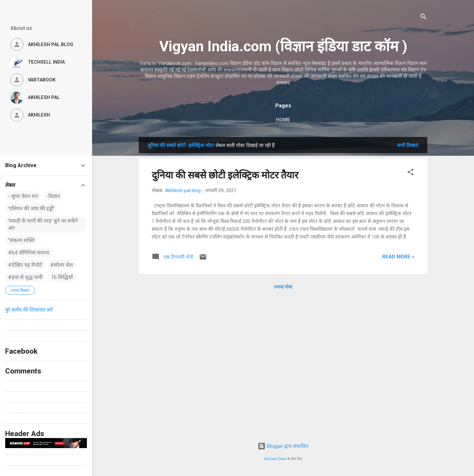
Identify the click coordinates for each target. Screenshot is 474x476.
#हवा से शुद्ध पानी (25, 277)
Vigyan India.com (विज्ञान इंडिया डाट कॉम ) (283, 46)
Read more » (398, 257)
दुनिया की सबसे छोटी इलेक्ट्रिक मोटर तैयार (225, 175)
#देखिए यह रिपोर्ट (25, 265)
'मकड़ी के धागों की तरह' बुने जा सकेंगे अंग (43, 224)
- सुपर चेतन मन (23, 196)
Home (283, 120)
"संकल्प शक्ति (21, 240)
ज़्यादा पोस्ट (283, 287)
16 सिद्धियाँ (62, 277)
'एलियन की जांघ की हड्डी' (31, 208)
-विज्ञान (53, 196)
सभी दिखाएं (408, 145)
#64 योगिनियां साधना (29, 253)
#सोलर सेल (62, 265)
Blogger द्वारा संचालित (283, 446)
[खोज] (423, 18)
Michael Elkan (275, 459)
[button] (410, 173)
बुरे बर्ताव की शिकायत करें (29, 310)
